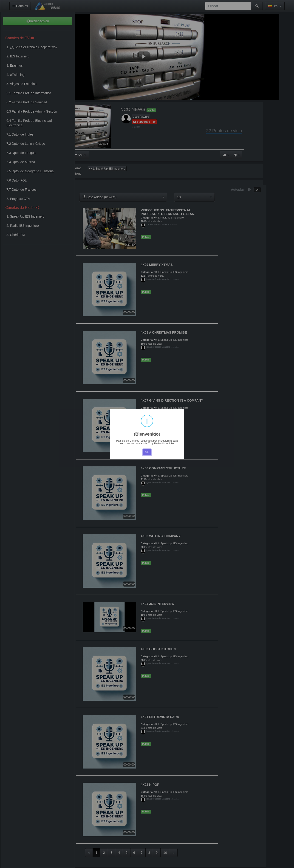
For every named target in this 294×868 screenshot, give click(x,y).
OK (147, 452)
